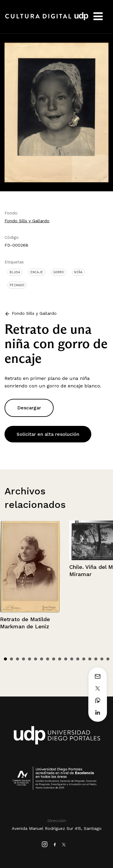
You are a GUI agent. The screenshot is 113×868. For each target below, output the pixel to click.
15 (90, 659)
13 (78, 659)
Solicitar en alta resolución (48, 434)
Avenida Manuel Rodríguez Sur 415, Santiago (57, 828)
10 (60, 659)
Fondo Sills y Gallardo (27, 221)
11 (66, 659)
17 (102, 659)
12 (72, 659)
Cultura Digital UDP (47, 20)
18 (108, 659)
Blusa (15, 272)
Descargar (29, 408)
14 (84, 659)
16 (96, 659)
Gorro (59, 272)
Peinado (17, 285)
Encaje (37, 272)
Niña (78, 272)
